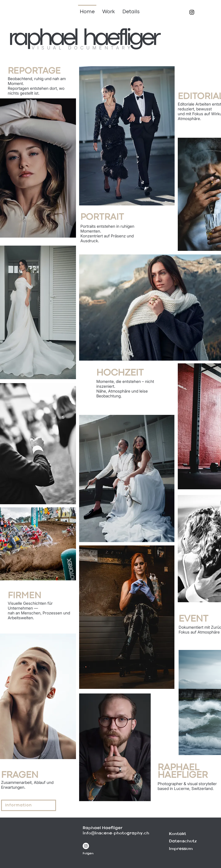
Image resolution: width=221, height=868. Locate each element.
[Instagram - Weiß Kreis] (86, 846)
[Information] (29, 805)
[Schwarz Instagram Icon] (192, 12)
